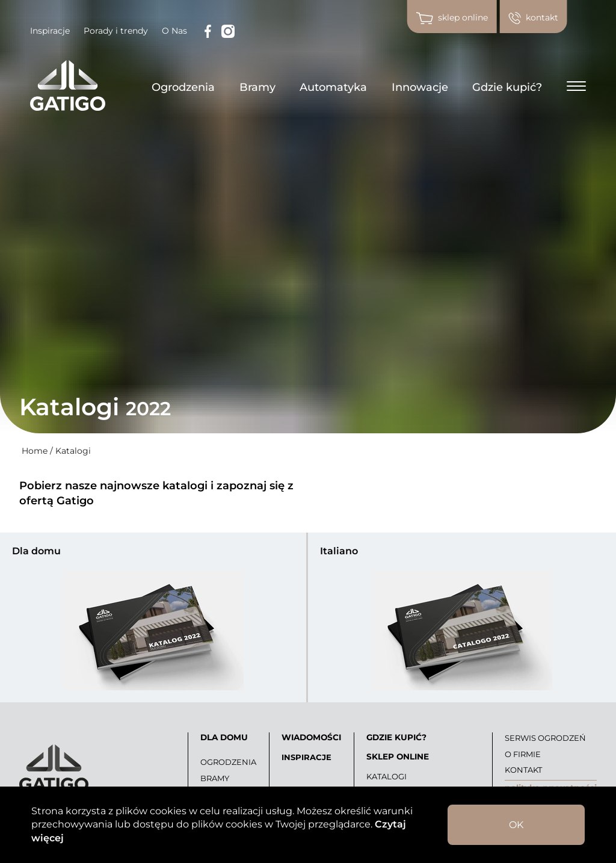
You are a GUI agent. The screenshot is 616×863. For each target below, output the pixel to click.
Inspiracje (50, 31)
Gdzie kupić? (507, 87)
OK (516, 825)
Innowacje (420, 87)
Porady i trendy (116, 31)
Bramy (257, 87)
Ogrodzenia (183, 87)
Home (35, 451)
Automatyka (333, 87)
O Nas (174, 31)
